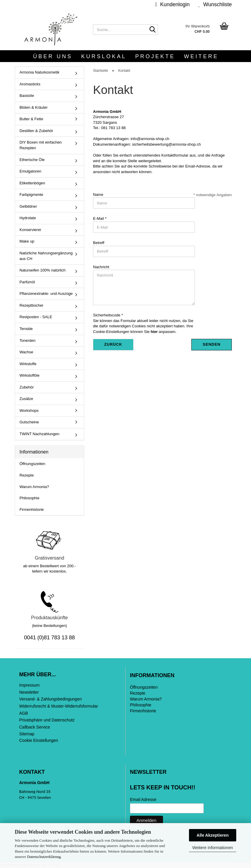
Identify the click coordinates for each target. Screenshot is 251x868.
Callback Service (35, 727)
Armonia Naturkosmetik (39, 72)
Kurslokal (104, 56)
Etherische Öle (32, 160)
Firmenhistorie (32, 509)
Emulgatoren (30, 171)
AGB (24, 713)
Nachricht (101, 267)
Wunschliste (215, 4)
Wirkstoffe (28, 364)
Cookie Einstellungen (39, 740)
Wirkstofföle (30, 375)
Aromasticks (30, 84)
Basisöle (27, 96)
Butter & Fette (31, 119)
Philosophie (29, 498)
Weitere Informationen (212, 848)
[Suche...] (152, 30)
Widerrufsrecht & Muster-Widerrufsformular (59, 706)
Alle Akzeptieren (213, 835)
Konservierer (30, 230)
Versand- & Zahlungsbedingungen (50, 699)
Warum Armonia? (34, 487)
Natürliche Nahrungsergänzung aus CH (46, 256)
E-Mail (99, 218)
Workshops (29, 411)
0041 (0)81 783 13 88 (49, 638)
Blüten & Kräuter (34, 107)
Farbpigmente (31, 195)
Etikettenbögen (32, 183)
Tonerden (27, 340)
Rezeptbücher (31, 305)
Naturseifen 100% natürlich (43, 270)
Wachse (26, 352)
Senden (212, 344)
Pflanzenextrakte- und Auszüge (46, 294)
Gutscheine (29, 422)
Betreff (99, 243)
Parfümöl (27, 282)
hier (154, 332)
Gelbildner (28, 206)
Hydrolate (28, 218)
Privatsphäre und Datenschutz (47, 720)
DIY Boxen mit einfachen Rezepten (41, 145)
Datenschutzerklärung (44, 857)
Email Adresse (143, 799)
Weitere (201, 56)
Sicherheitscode (107, 315)
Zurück (113, 344)
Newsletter (29, 692)
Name (98, 195)
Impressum (29, 685)
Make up (27, 241)
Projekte (155, 56)
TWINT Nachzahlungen (39, 434)
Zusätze (26, 399)
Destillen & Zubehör (36, 131)
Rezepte (27, 475)
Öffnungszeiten (32, 464)
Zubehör (27, 387)
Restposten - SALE (36, 317)
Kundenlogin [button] (173, 4)
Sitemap (27, 734)
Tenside (26, 329)
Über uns (53, 56)
